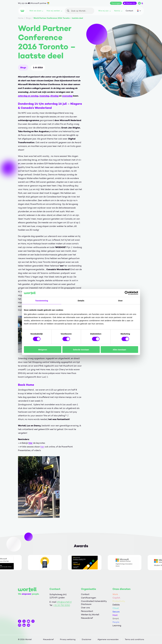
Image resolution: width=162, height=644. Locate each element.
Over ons (85, 608)
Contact (129, 11)
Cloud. (116, 608)
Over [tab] (120, 301)
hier (31, 443)
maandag (44, 96)
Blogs (23, 67)
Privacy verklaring (68, 639)
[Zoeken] (80, 11)
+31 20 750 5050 (62, 605)
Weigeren (43, 349)
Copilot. (117, 598)
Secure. (116, 612)
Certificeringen (88, 598)
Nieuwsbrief (87, 618)
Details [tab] (81, 301)
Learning (117, 625)
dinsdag (54, 96)
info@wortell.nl (64, 602)
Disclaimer (87, 639)
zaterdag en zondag (28, 96)
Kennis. (118, 11)
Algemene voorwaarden (108, 639)
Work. (115, 594)
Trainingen (116, 3)
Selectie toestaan (81, 349)
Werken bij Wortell (90, 615)
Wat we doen (36, 11)
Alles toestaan (119, 349)
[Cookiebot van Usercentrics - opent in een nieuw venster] (127, 293)
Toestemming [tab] (42, 301)
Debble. (116, 605)
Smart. (116, 619)
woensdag (67, 96)
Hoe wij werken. (54, 11)
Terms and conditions (134, 639)
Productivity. (119, 601)
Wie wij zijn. (105, 11)
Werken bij (131, 3)
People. (116, 622)
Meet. (115, 615)
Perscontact (87, 611)
